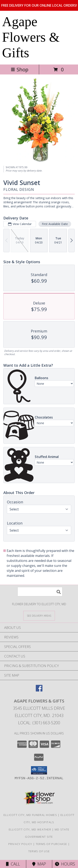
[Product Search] (40, 592)
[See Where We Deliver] (39, 615)
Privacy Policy (20, 844)
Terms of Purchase (51, 844)
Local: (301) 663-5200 (39, 723)
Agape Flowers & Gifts (31, 37)
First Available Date (55, 224)
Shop (20, 69)
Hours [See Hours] (65, 864)
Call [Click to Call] (13, 864)
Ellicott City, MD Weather (30, 829)
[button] (39, 770)
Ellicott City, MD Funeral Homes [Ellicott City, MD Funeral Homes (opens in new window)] (30, 815)
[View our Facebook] (39, 690)
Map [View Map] (39, 864)
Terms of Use (39, 851)
